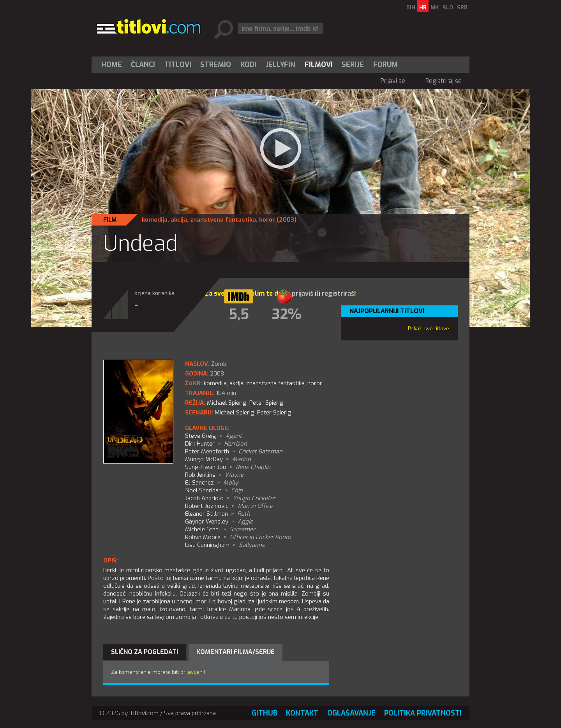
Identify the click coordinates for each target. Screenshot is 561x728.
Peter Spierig (274, 412)
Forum (385, 65)
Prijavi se (393, 81)
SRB (462, 8)
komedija (155, 220)
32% (287, 314)
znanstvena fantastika (223, 220)
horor (267, 220)
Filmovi (319, 65)
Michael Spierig (235, 412)
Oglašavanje (351, 713)
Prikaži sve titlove (429, 329)
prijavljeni (192, 672)
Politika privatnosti (423, 713)
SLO (448, 8)
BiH (411, 8)
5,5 (239, 314)
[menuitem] (113, 65)
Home (112, 65)
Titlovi (178, 65)
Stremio (216, 65)
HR (423, 8)
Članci (143, 65)
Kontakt (302, 713)
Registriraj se (444, 81)
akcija (179, 220)
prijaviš (303, 293)
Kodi (248, 65)
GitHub (265, 713)
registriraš (338, 293)
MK (435, 8)
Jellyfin (280, 65)
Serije (353, 65)
